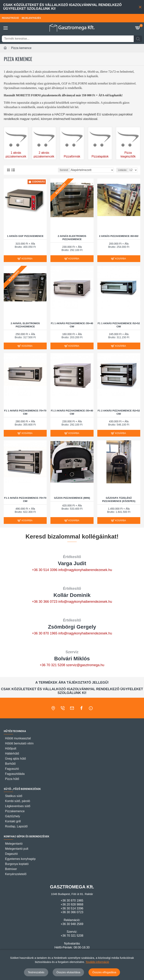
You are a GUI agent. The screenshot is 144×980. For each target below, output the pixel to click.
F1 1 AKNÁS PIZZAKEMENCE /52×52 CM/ (119, 325)
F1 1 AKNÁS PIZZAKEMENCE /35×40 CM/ (72, 325)
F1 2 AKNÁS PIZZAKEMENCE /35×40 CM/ (72, 412)
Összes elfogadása (104, 972)
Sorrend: (64, 170)
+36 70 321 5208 (52, 665)
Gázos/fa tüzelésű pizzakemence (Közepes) (119, 499)
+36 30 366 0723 (45, 602)
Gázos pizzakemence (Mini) (72, 498)
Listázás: (123, 170)
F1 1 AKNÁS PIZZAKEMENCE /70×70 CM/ (25, 412)
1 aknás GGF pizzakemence (25, 236)
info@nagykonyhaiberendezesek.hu (85, 570)
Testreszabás (36, 972)
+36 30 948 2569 (72, 924)
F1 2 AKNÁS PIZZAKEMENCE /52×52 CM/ (119, 412)
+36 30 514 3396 (45, 570)
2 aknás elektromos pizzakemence (72, 238)
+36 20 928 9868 (72, 904)
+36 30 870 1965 (45, 633)
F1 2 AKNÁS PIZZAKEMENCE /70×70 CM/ (25, 499)
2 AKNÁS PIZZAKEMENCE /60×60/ (119, 236)
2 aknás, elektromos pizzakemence (25, 325)
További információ (97, 962)
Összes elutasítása (68, 972)
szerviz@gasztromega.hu (85, 665)
